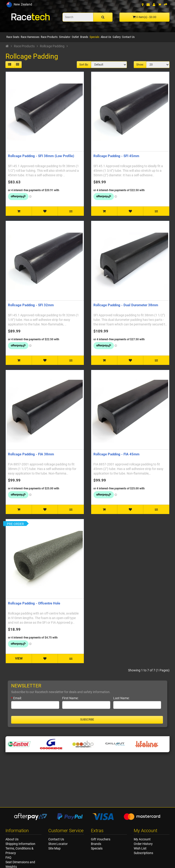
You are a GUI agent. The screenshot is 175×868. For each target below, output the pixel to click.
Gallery (117, 37)
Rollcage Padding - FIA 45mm (116, 454)
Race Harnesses (30, 37)
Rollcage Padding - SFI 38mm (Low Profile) (41, 156)
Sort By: (84, 65)
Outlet (75, 37)
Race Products (49, 37)
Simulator (65, 37)
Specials (94, 37)
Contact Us (128, 37)
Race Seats (13, 37)
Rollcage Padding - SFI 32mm (31, 305)
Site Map (54, 848)
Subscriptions (143, 853)
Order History (143, 844)
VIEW (19, 658)
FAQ (8, 857)
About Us (106, 37)
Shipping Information (20, 844)
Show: (140, 65)
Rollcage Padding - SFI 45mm (116, 156)
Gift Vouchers (101, 839)
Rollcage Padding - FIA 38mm (31, 454)
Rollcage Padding (52, 46)
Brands (84, 37)
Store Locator (58, 844)
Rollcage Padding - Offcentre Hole (34, 603)
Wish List (140, 848)
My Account (142, 839)
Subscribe (87, 720)
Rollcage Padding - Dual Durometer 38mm (126, 305)
